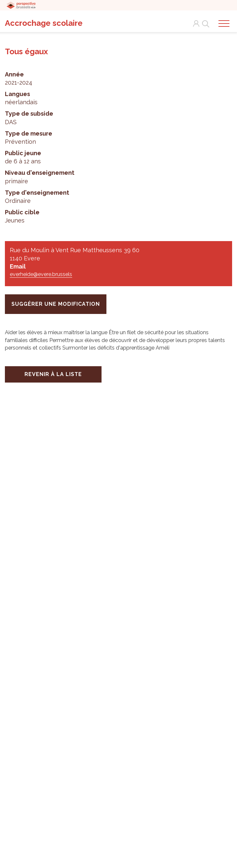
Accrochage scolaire (44, 23)
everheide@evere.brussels (41, 274)
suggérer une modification (56, 304)
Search (204, 24)
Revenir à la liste (53, 374)
